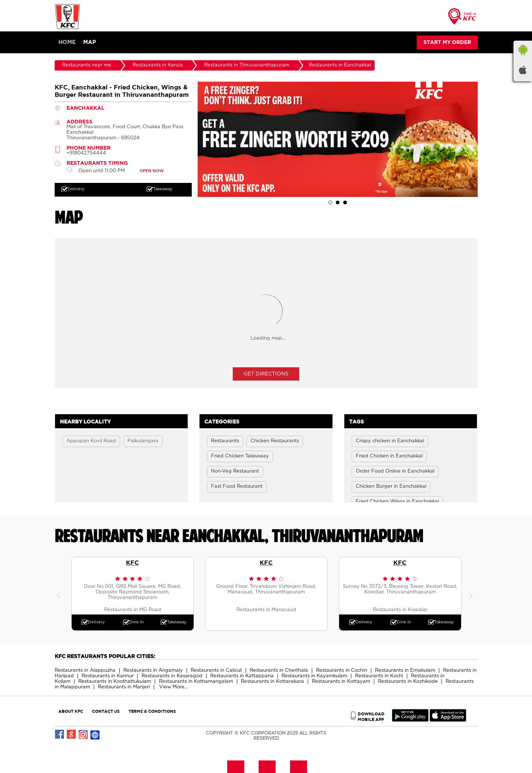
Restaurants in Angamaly (153, 670)
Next (472, 594)
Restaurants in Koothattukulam (115, 682)
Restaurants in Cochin (342, 670)
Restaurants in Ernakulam (405, 670)
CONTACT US (106, 711)
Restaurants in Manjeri (124, 687)
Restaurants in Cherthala (279, 670)
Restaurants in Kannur (108, 676)
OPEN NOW (152, 171)
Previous (60, 594)
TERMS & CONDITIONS (152, 711)
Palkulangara (143, 441)
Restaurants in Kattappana (242, 676)
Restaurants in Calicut (216, 670)
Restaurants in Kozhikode (408, 682)
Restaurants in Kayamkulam (314, 676)
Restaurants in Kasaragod (172, 676)
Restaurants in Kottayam (341, 682)
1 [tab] (330, 202)
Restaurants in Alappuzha (85, 670)
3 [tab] (345, 202)
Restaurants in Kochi (379, 676)
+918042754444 (86, 153)
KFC (132, 562)
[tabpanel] (338, 139)
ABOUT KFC (71, 711)
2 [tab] (338, 202)
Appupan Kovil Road (91, 441)
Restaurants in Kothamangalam (196, 682)
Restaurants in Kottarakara (272, 682)
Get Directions (266, 374)
